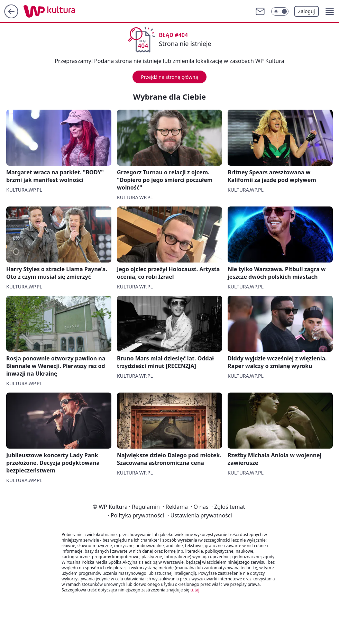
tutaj (195, 590)
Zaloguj (307, 11)
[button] (330, 11)
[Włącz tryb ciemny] (280, 11)
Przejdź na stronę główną (169, 77)
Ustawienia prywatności (200, 515)
